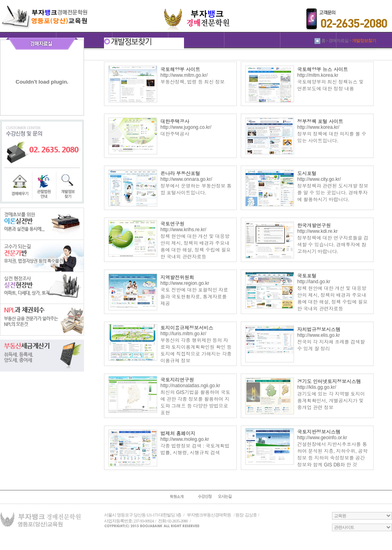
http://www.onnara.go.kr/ (186, 179)
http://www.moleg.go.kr (185, 439)
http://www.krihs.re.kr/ (183, 230)
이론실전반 (42, 224)
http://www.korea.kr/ (318, 127)
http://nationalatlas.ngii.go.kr (190, 386)
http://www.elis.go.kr (319, 335)
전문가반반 (42, 256)
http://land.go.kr (314, 282)
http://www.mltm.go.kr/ (184, 75)
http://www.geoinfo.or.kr (322, 438)
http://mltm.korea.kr (318, 75)
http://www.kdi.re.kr (317, 231)
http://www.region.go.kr (185, 283)
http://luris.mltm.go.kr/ (183, 334)
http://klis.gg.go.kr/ (317, 387)
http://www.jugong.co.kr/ (186, 127)
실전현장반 (42, 288)
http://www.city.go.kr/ (319, 179)
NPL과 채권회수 (42, 320)
